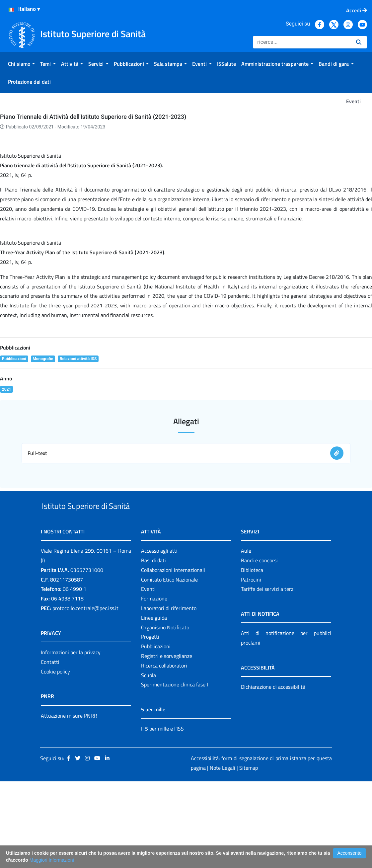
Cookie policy (55, 758)
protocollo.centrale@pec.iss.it (85, 695)
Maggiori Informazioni (52, 860)
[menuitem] (21, 64)
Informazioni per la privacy (71, 739)
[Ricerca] (302, 42)
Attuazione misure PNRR (69, 802)
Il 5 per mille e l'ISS (162, 816)
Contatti (50, 749)
